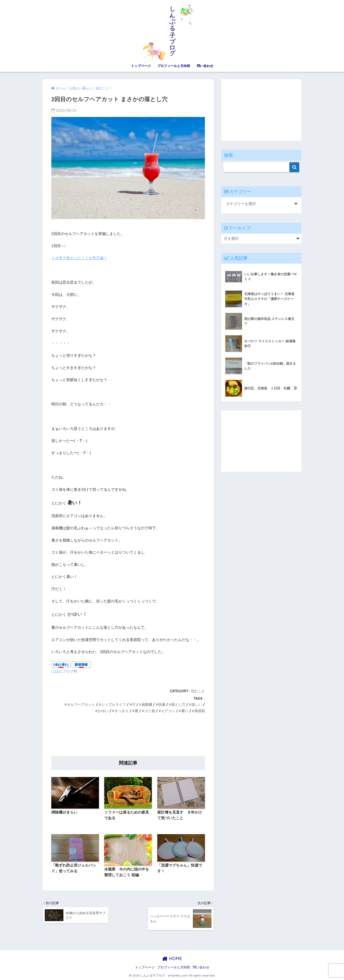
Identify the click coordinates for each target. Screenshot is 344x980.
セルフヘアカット (81, 705)
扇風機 (147, 705)
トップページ (141, 66)
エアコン (168, 711)
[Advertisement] (128, 736)
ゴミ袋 (150, 711)
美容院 (200, 711)
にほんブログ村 (64, 671)
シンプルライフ (113, 705)
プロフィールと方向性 (174, 66)
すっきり (122, 711)
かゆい (103, 711)
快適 (162, 705)
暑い (185, 711)
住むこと (198, 691)
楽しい (197, 705)
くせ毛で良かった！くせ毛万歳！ (79, 258)
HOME (172, 958)
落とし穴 (178, 705)
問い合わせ (205, 66)
